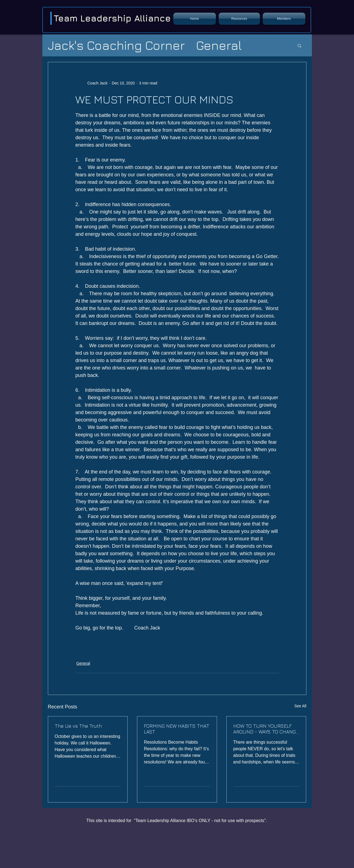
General (219, 45)
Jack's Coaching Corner (116, 45)
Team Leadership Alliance (112, 18)
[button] (239, 19)
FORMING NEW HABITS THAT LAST (177, 729)
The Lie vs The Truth (78, 726)
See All (300, 706)
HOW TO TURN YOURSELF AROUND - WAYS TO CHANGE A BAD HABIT (266, 729)
